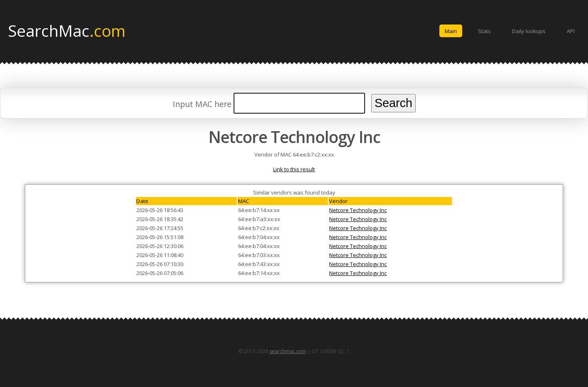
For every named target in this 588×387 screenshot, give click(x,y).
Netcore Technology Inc (358, 210)
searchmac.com (288, 351)
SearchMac (67, 30)
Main (451, 31)
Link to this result (294, 169)
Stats (484, 31)
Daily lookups (529, 31)
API (571, 31)
